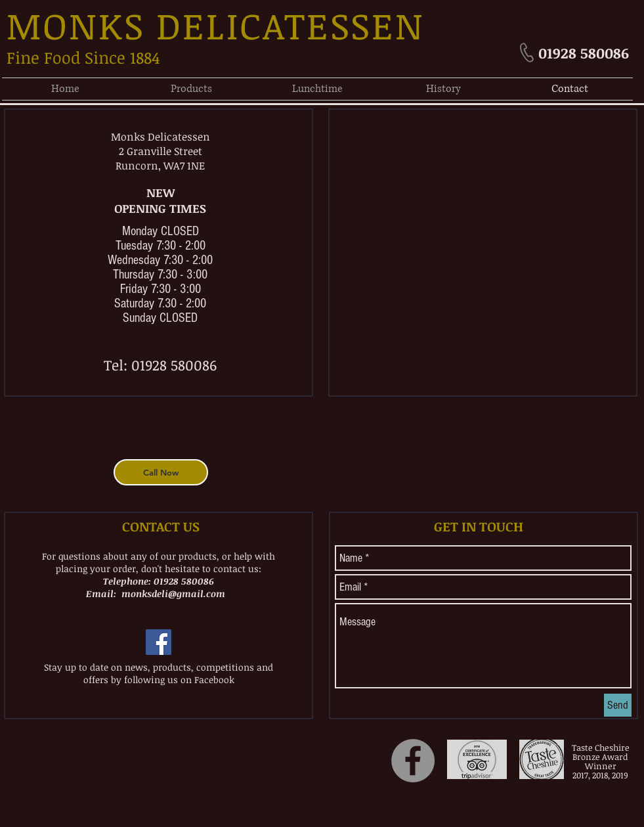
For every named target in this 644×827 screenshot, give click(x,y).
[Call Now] (161, 472)
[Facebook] (413, 761)
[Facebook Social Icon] (159, 642)
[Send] (618, 705)
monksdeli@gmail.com (173, 593)
